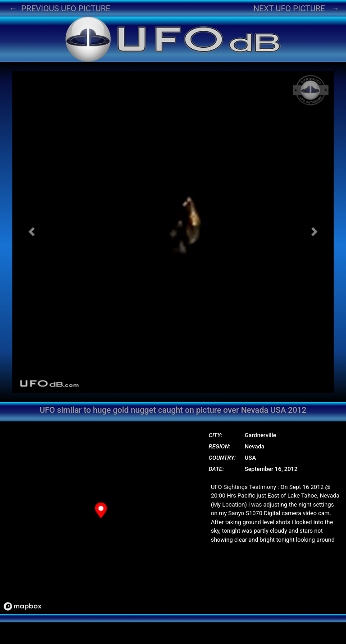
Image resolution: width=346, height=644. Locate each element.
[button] (32, 232)
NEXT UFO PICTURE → (296, 8)
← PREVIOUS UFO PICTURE (60, 8)
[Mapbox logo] (23, 606)
